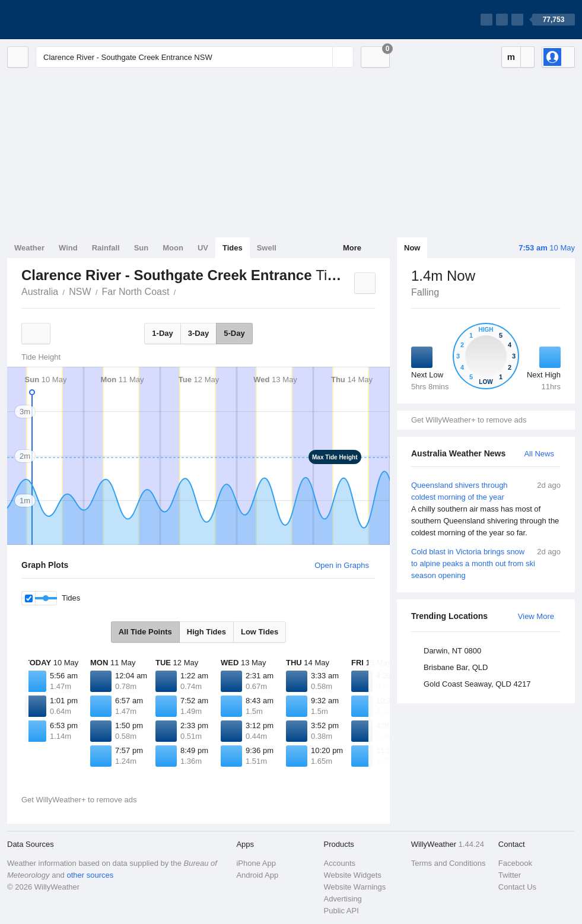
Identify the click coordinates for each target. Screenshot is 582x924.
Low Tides (260, 632)
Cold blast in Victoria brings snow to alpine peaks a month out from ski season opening (486, 563)
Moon (173, 248)
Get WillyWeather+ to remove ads (469, 420)
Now (412, 248)
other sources (90, 875)
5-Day (234, 333)
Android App (257, 875)
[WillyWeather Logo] (63, 20)
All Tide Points (145, 632)
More (352, 248)
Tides (233, 248)
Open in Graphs (342, 565)
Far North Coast (136, 292)
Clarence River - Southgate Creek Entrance (182, 291)
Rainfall (106, 248)
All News (539, 454)
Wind (68, 248)
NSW (80, 292)
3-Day (198, 333)
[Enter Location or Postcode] (195, 57)
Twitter (510, 875)
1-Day (162, 333)
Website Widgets (353, 875)
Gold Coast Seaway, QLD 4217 (477, 684)
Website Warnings (355, 887)
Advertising (343, 899)
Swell (267, 248)
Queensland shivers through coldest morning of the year (486, 509)
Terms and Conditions (449, 863)
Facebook (515, 863)
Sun (141, 248)
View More (536, 616)
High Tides (206, 632)
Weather (29, 248)
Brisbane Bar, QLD (456, 667)
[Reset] (322, 57)
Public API (341, 911)
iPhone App (256, 863)
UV (203, 248)
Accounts (340, 863)
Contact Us (517, 887)
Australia (40, 292)
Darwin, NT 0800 (452, 651)
